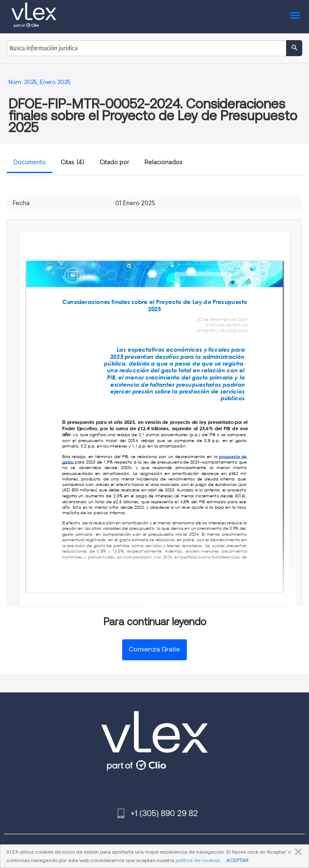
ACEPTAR (237, 860)
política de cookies (198, 860)
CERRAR (297, 852)
